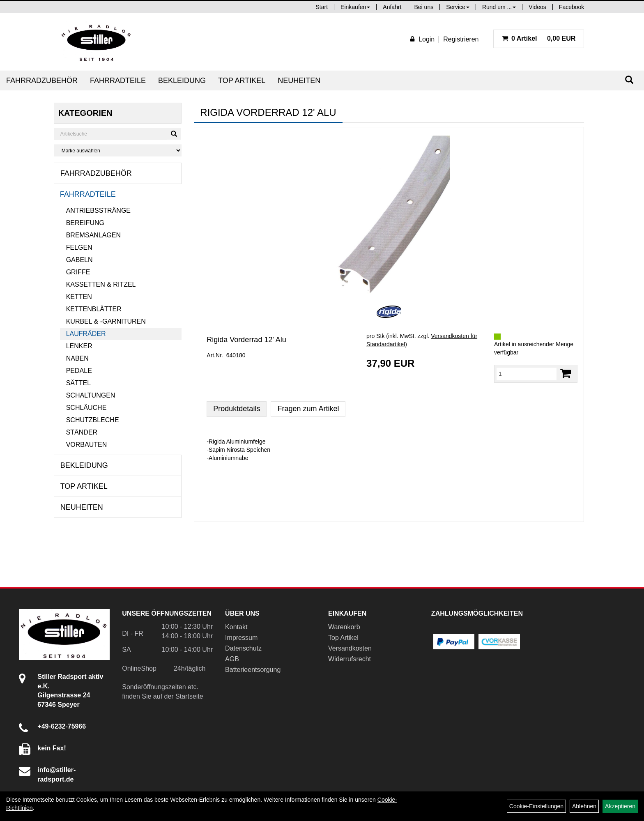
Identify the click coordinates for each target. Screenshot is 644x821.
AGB (232, 659)
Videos (537, 7)
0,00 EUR (539, 38)
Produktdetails (237, 409)
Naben (77, 358)
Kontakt (236, 627)
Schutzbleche (93, 420)
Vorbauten (87, 445)
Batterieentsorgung (253, 670)
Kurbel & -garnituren (106, 321)
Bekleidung (182, 80)
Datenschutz (243, 648)
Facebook (572, 7)
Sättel (78, 383)
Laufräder (86, 334)
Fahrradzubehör (42, 80)
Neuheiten (299, 80)
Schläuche (86, 408)
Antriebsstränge (98, 210)
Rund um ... (499, 7)
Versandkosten (350, 648)
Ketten (79, 297)
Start (322, 7)
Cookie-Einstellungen (536, 806)
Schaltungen (91, 395)
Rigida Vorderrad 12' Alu (246, 340)
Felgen (79, 247)
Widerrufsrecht (350, 659)
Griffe (78, 272)
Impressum (241, 638)
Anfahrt (392, 7)
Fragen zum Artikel (308, 409)
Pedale (79, 371)
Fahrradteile (118, 80)
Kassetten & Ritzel (101, 284)
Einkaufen (355, 7)
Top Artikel (242, 80)
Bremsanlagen (93, 235)
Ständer (82, 432)
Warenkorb (344, 627)
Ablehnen (584, 806)
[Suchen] (629, 80)
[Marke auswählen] (118, 151)
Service (458, 7)
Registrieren (461, 39)
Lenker (79, 346)
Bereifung (85, 223)
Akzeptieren (620, 806)
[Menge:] (527, 374)
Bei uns (424, 7)
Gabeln (79, 260)
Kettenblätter (94, 309)
